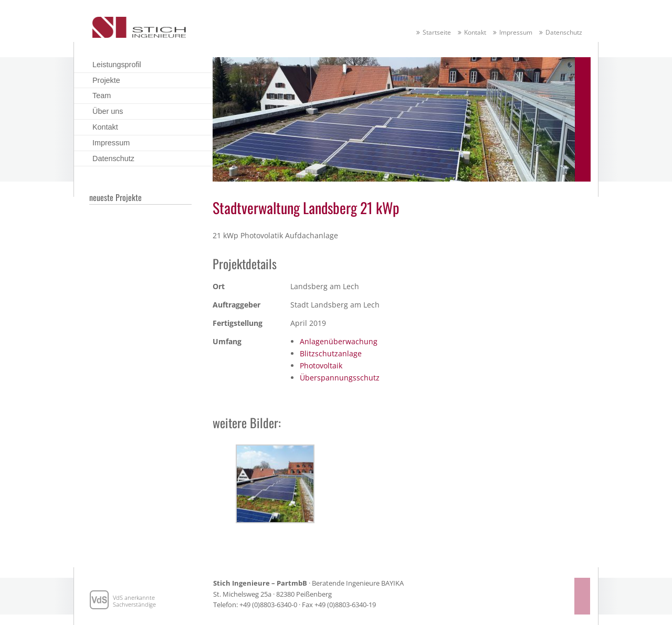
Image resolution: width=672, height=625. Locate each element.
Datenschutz (564, 32)
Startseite (437, 32)
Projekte (106, 80)
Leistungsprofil (117, 65)
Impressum (516, 32)
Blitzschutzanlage (331, 353)
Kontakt (475, 32)
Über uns (108, 111)
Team (102, 96)
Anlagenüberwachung (339, 341)
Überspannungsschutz (340, 378)
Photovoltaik (321, 366)
